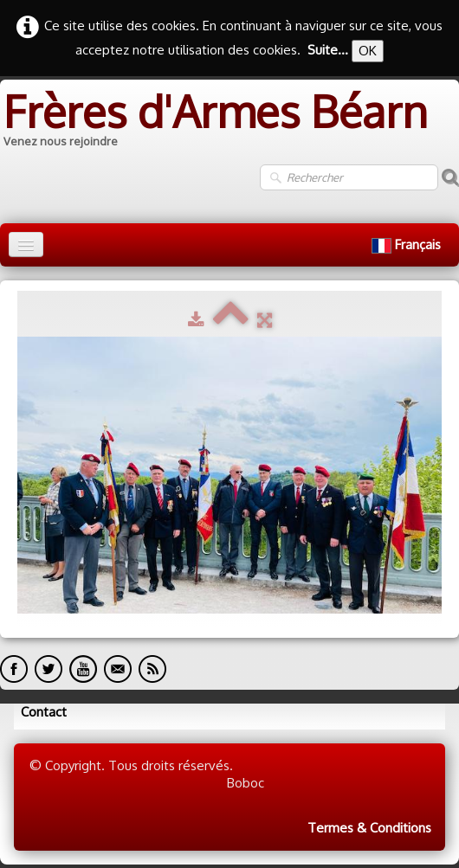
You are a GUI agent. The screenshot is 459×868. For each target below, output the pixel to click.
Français (408, 244)
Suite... (328, 50)
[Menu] (26, 244)
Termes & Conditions (369, 828)
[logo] (214, 122)
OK (368, 51)
